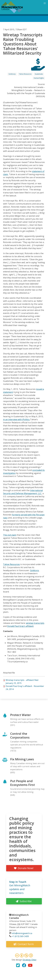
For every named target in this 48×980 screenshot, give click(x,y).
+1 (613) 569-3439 (20, 936)
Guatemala (39, 74)
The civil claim (10, 535)
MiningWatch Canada (19, 916)
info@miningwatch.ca (22, 933)
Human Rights (39, 78)
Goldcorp (12, 74)
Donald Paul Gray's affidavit (20, 626)
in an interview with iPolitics (16, 419)
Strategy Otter (30, 960)
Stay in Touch (18, 882)
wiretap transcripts (35, 623)
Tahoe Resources (25, 74)
